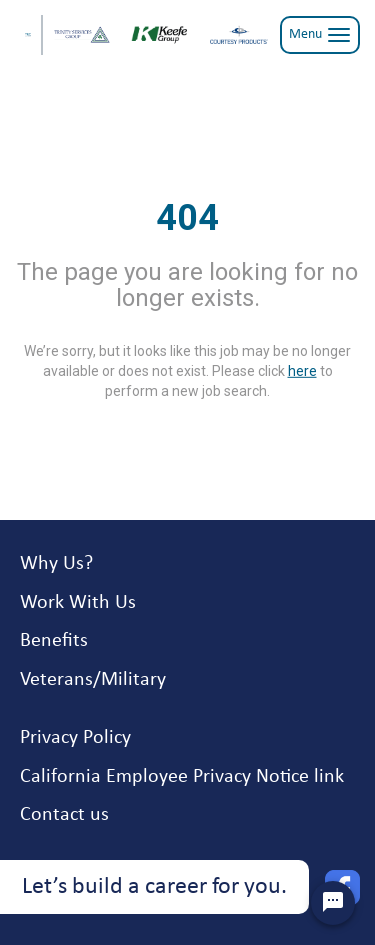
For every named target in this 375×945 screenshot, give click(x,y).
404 (187, 218)
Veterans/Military (93, 680)
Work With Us (78, 603)
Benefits (54, 641)
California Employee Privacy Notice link (182, 777)
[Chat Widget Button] (333, 903)
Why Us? (56, 564)
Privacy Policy (75, 738)
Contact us (64, 815)
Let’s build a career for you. (154, 887)
